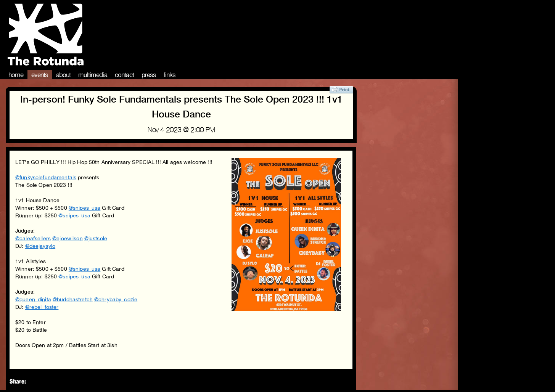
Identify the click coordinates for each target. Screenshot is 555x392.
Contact (124, 75)
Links (170, 75)
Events (40, 75)
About (64, 75)
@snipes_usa (85, 208)
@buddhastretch (73, 299)
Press (149, 75)
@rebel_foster (42, 307)
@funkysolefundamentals (46, 177)
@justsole (96, 238)
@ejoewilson (68, 238)
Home (16, 75)
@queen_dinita (33, 299)
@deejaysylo (40, 246)
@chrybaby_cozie (116, 299)
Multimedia (93, 75)
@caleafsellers (33, 238)
